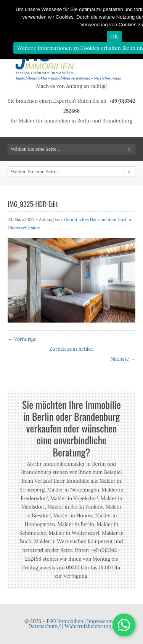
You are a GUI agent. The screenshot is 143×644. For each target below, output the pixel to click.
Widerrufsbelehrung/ (89, 626)
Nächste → (123, 359)
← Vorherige (22, 339)
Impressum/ (101, 621)
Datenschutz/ (45, 626)
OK (114, 37)
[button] (124, 625)
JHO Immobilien (65, 621)
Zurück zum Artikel (72, 349)
